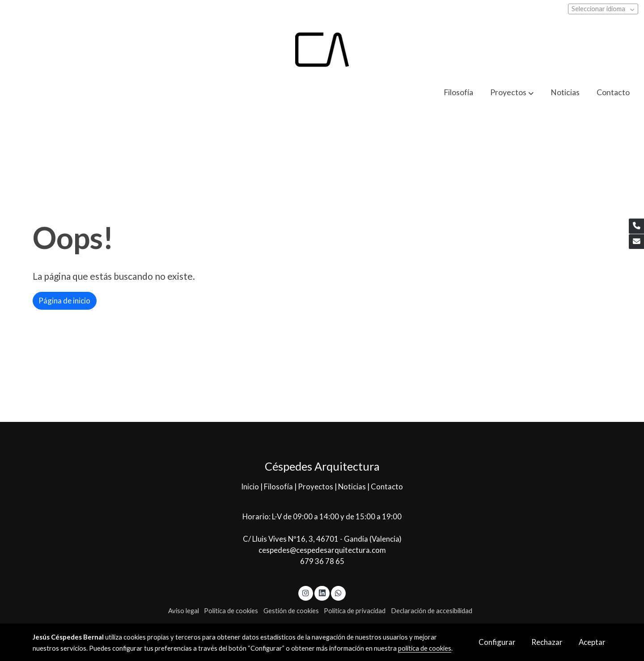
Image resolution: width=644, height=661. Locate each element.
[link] (322, 50)
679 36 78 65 (322, 561)
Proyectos (316, 486)
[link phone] (636, 226)
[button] (512, 93)
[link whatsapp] (339, 592)
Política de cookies (231, 611)
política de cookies (425, 648)
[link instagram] (306, 592)
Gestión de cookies (291, 611)
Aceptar (592, 642)
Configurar (497, 642)
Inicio (251, 486)
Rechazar (547, 642)
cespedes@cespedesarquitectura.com (322, 550)
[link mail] (636, 242)
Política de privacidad (355, 611)
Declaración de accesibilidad (432, 611)
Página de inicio (64, 301)
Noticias (353, 486)
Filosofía (279, 486)
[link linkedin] (322, 592)
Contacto (387, 486)
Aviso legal (184, 611)
